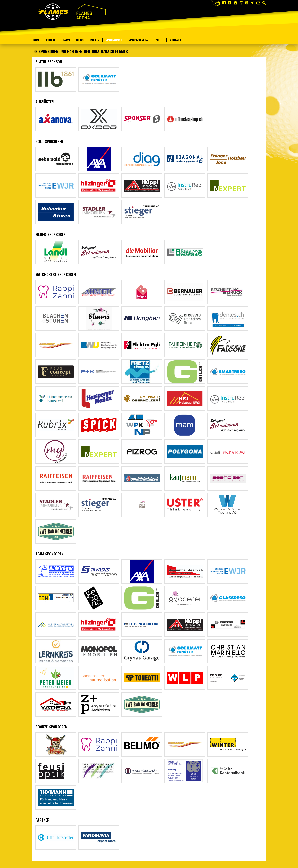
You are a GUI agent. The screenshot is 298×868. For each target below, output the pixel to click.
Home (36, 40)
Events (95, 40)
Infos (80, 40)
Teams (65, 40)
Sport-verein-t (139, 40)
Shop (160, 40)
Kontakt (175, 40)
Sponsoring (114, 40)
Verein (50, 40)
